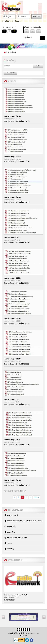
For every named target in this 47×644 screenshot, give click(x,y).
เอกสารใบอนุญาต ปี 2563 (12, 116)
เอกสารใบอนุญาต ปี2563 (12, 440)
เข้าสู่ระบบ (36, 17)
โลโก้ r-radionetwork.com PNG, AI (16, 595)
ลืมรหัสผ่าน (19, 21)
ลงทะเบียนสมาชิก (8, 21)
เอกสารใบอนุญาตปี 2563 (12, 238)
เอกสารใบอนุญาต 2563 (12, 399)
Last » (36, 497)
